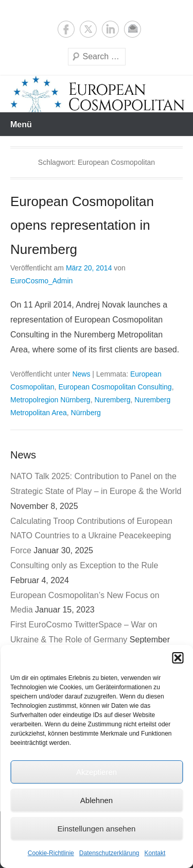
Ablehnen (97, 800)
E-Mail (133, 29)
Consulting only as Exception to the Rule (84, 565)
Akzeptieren (97, 772)
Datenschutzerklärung (109, 853)
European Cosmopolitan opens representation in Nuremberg (82, 226)
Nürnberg (86, 413)
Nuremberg (112, 400)
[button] (178, 658)
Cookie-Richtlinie (51, 853)
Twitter (88, 29)
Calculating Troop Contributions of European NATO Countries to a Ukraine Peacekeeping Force (91, 536)
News (81, 374)
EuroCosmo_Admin (41, 281)
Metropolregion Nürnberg (50, 400)
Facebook (66, 29)
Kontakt (155, 853)
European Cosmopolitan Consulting (115, 387)
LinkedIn (110, 29)
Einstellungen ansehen (97, 829)
